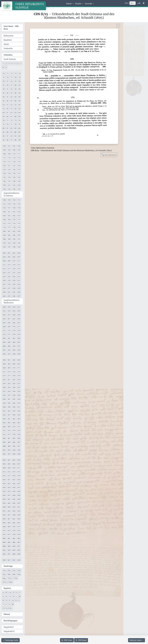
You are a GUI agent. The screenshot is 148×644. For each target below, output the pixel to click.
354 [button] (14, 411)
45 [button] (4, 101)
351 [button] (19, 407)
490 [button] (14, 546)
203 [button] (19, 253)
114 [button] (14, 158)
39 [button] (19, 93)
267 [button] (19, 323)
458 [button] (14, 515)
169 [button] (9, 220)
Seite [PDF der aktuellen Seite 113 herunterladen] (67, 640)
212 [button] (4, 265)
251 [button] (19, 307)
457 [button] (9, 515)
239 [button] (19, 288)
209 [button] (9, 261)
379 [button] (19, 434)
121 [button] (9, 166)
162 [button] (14, 212)
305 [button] (9, 364)
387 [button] (19, 442)
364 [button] (4, 423)
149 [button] (9, 200)
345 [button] (9, 403)
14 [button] (19, 73)
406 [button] (14, 464)
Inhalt (6, 44)
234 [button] (14, 284)
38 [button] (15, 93)
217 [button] (9, 269)
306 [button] (14, 364)
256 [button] (4, 315)
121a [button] (9, 578)
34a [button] (9, 574)
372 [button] (4, 431)
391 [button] (19, 446)
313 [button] (9, 372)
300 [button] (4, 360)
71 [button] (8, 120)
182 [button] (14, 231)
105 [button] (9, 150)
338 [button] (14, 395)
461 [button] (9, 519)
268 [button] (4, 327)
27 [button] (11, 85)
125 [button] (9, 169)
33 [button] (15, 89)
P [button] (10, 600)
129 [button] (9, 173)
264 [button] (4, 323)
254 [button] (14, 311)
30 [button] (4, 89)
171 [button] (19, 220)
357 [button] (9, 415)
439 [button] (19, 495)
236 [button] (4, 288)
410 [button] (14, 468)
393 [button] (9, 450)
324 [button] (4, 384)
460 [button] (4, 519)
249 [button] (9, 307)
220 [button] (4, 273)
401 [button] (9, 460)
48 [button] (15, 101)
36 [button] (8, 93)
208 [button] (4, 261)
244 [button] (4, 296)
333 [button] (9, 391)
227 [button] (19, 276)
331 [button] (19, 387)
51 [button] (8, 105)
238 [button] (14, 288)
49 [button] (19, 101)
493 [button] (9, 550)
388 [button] (4, 446)
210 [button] (14, 261)
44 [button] (19, 97)
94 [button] (19, 136)
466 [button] (14, 523)
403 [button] (19, 460)
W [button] (13, 604)
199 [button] (19, 247)
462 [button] (14, 519)
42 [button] (11, 97)
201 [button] (9, 253)
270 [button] (14, 327)
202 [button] (14, 253)
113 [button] (9, 158)
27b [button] (19, 570)
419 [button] (19, 476)
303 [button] (19, 360)
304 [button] (4, 364)
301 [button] (9, 360)
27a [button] (14, 570)
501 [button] (9, 560)
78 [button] (15, 124)
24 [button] (19, 81)
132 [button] (4, 177)
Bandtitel (8, 40)
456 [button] (4, 515)
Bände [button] (69, 4)
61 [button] (8, 113)
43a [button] (19, 574)
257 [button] (9, 315)
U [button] (6, 604)
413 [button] (9, 472)
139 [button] (19, 181)
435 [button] (19, 491)
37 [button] (11, 93)
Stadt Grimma (10, 59)
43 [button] (15, 97)
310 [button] (14, 368)
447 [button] (19, 503)
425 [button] (9, 484)
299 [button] (19, 354)
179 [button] (19, 227)
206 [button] (14, 257)
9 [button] (6, 67)
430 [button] (14, 487)
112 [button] (4, 158)
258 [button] (14, 315)
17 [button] (11, 77)
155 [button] (19, 204)
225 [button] (9, 276)
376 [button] (4, 434)
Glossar (7, 614)
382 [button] (14, 438)
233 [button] (9, 284)
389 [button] (9, 446)
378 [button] (14, 434)
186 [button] (14, 235)
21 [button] (8, 81)
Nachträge (8, 566)
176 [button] (4, 227)
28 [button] (15, 85)
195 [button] (19, 243)
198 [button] (14, 247)
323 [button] (19, 380)
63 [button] (15, 113)
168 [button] (4, 220)
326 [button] (14, 384)
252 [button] (4, 311)
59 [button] (19, 109)
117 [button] (9, 162)
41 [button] (8, 97)
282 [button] (14, 338)
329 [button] (9, 387)
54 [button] (19, 105)
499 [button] (19, 554)
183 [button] (19, 231)
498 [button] (14, 554)
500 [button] (4, 560)
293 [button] (9, 350)
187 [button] (19, 235)
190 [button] (14, 239)
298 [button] (14, 354)
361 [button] (9, 419)
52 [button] (11, 105)
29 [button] (19, 85)
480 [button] (4, 538)
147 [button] (19, 189)
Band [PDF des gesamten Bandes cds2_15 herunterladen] (81, 640)
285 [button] (9, 342)
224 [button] (4, 276)
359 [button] (19, 415)
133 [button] (9, 177)
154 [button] (14, 204)
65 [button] (4, 116)
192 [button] (4, 243)
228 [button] (4, 280)
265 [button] (9, 323)
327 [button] (19, 384)
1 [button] (3, 63)
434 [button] (14, 491)
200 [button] (4, 253)
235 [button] (19, 284)
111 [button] (19, 154)
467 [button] (19, 523)
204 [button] (4, 257)
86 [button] (8, 132)
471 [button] (19, 527)
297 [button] (9, 354)
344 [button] (4, 403)
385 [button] (9, 442)
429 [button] (9, 487)
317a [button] (5, 582)
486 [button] (14, 542)
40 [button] (4, 97)
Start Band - (11, 28)
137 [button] (9, 181)
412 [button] (4, 472)
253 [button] (9, 311)
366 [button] (14, 423)
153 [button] (9, 204)
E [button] (17, 593)
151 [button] (19, 200)
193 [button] (9, 243)
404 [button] (4, 464)
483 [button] (19, 538)
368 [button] (4, 427)
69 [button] (19, 116)
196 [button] (4, 247)
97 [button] (11, 140)
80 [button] (4, 128)
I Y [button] (10, 596)
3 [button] (9, 63)
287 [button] (19, 342)
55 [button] (4, 109)
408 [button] (4, 468)
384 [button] (4, 442)
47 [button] (11, 101)
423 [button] (19, 480)
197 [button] (9, 247)
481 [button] (9, 538)
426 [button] (14, 484)
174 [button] (14, 223)
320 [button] (4, 380)
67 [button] (11, 116)
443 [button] (19, 499)
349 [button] (9, 407)
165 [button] (9, 216)
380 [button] (4, 438)
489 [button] (9, 546)
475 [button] (19, 531)
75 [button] (4, 124)
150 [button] (14, 200)
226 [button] (14, 276)
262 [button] (14, 319)
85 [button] (4, 132)
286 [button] (14, 342)
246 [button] (14, 296)
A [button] (3, 593)
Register (7, 588)
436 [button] (4, 495)
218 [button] (14, 269)
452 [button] (4, 511)
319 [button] (19, 376)
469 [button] (9, 527)
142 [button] (14, 185)
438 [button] (14, 495)
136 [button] (4, 181)
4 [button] (12, 63)
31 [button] (8, 89)
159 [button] (19, 208)
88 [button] (15, 132)
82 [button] (11, 128)
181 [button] (9, 231)
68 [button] (15, 116)
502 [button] (14, 560)
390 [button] (14, 446)
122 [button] (14, 166)
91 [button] (8, 136)
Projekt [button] (79, 4)
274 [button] (14, 330)
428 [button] (4, 487)
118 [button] (14, 162)
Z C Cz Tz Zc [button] (7, 608)
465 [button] (9, 523)
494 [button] (14, 550)
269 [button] (9, 327)
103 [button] (19, 146)
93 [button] (15, 136)
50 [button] (4, 105)
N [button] (3, 600)
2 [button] (6, 63)
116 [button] (4, 162)
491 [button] (19, 546)
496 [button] (4, 554)
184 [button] (4, 235)
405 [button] (9, 464)
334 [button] (14, 391)
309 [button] (9, 368)
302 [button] (14, 360)
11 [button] (8, 73)
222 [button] (14, 273)
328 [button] (4, 387)
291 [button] (19, 346)
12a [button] (4, 570)
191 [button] (19, 239)
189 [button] (9, 239)
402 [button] (14, 460)
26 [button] (8, 85)
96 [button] (8, 140)
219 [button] (19, 269)
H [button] (7, 596)
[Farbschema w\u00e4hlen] (144, 3)
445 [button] (9, 503)
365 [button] (9, 423)
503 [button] (19, 560)
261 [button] (9, 319)
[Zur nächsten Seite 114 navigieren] (137, 640)
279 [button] (19, 334)
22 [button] (11, 81)
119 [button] (19, 162)
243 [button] (19, 292)
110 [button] (14, 154)
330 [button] (14, 387)
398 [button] (14, 454)
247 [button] (19, 296)
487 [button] (19, 542)
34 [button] (19, 89)
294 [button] (14, 350)
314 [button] (14, 372)
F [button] (20, 593)
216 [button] (4, 269)
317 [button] (9, 376)
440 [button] (4, 499)
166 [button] (14, 216)
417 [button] (9, 476)
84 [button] (19, 128)
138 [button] (14, 181)
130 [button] (14, 173)
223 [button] (19, 273)
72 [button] (11, 120)
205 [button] (9, 257)
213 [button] (9, 265)
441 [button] (9, 499)
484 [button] (4, 542)
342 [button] (14, 399)
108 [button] (4, 154)
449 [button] (9, 507)
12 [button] (11, 73)
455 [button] (19, 511)
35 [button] (4, 93)
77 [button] (11, 124)
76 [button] (8, 124)
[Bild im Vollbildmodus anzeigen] (118, 26)
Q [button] (13, 600)
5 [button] (15, 63)
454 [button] (14, 511)
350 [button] (14, 407)
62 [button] (11, 113)
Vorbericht (8, 48)
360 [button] (4, 419)
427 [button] (19, 484)
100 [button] (4, 146)
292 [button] (4, 350)
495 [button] (19, 550)
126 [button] (14, 169)
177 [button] (9, 227)
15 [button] (4, 77)
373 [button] (9, 431)
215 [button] (19, 265)
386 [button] (14, 442)
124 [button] (4, 169)
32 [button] (11, 89)
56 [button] (8, 109)
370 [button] (14, 427)
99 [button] (19, 140)
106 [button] (14, 150)
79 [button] (19, 124)
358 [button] (14, 415)
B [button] (6, 593)
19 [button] (19, 77)
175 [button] (19, 223)
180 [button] (4, 231)
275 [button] (19, 330)
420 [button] (4, 480)
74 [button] (19, 120)
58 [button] (15, 109)
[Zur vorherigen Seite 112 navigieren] (11, 640)
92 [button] (11, 136)
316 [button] (4, 376)
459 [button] (19, 515)
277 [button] (9, 334)
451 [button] (19, 507)
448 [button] (4, 507)
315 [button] (19, 372)
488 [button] (4, 546)
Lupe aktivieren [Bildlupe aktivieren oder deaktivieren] (109, 155)
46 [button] (8, 101)
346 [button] (14, 403)
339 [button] (19, 395)
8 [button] (3, 67)
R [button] (16, 600)
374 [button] (14, 431)
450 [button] (14, 507)
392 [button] (4, 450)
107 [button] (19, 150)
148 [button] (4, 200)
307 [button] (19, 364)
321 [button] (9, 380)
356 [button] (4, 415)
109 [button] (9, 154)
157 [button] (9, 208)
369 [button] (9, 427)
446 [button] (14, 503)
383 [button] (19, 438)
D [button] (14, 593)
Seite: (127, 3)
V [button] (9, 604)
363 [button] (19, 419)
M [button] (20, 596)
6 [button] (18, 63)
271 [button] (19, 327)
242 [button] (14, 292)
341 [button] (9, 399)
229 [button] (9, 280)
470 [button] (14, 527)
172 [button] (4, 223)
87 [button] (11, 132)
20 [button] (4, 81)
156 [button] (4, 208)
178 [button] (14, 227)
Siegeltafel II (9, 631)
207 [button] (19, 257)
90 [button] (4, 136)
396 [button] (4, 454)
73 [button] (15, 120)
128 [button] (4, 173)
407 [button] (19, 464)
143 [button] (19, 185)
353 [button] (9, 411)
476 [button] (4, 534)
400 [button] (4, 460)
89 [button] (19, 132)
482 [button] (14, 538)
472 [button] (4, 531)
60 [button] (4, 113)
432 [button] (4, 491)
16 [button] (8, 77)
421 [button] (9, 480)
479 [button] (19, 534)
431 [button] (19, 487)
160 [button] (4, 212)
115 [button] (19, 158)
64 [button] (19, 113)
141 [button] (9, 185)
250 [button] (14, 307)
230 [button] (14, 280)
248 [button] (4, 307)
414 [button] (14, 472)
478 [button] (14, 534)
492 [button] (4, 550)
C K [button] (10, 593)
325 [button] (9, 384)
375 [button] (19, 431)
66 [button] (8, 116)
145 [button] (9, 189)
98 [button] (15, 140)
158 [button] (14, 208)
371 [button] (19, 427)
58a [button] (4, 578)
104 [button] (4, 150)
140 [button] (4, 185)
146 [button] (14, 189)
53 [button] (15, 105)
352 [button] (4, 411)
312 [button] (4, 372)
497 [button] (9, 554)
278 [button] (14, 334)
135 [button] (19, 177)
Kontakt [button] (89, 4)
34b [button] (14, 574)
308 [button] (4, 368)
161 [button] (9, 212)
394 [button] (14, 450)
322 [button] (14, 380)
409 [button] (9, 468)
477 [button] (9, 534)
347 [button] (19, 403)
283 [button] (19, 338)
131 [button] (19, 173)
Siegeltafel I (9, 627)
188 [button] (4, 239)
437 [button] (9, 495)
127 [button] (19, 169)
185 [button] (9, 235)
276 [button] (4, 334)
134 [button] (14, 177)
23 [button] (15, 81)
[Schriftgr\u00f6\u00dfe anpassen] (139, 3)
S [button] (19, 600)
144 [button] (4, 189)
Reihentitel (8, 36)
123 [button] (19, 166)
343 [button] (19, 399)
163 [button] (19, 212)
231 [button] (19, 280)
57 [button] (11, 109)
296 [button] (4, 354)
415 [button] (19, 472)
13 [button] (15, 73)
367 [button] (19, 423)
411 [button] (19, 468)
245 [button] (9, 296)
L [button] (16, 596)
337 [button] (9, 395)
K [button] (14, 596)
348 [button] (4, 407)
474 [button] (14, 531)
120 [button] (4, 166)
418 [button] (14, 476)
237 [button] (9, 288)
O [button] (7, 600)
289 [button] (9, 346)
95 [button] (4, 140)
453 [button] (9, 511)
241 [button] (9, 292)
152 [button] (4, 204)
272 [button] (4, 330)
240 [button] (4, 292)
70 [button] (4, 120)
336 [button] (4, 395)
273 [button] (9, 330)
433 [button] (9, 491)
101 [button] (9, 146)
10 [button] (4, 73)
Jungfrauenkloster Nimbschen (11, 301)
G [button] (3, 596)
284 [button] (4, 342)
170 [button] (14, 220)
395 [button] (19, 450)
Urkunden (8, 55)
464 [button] (4, 523)
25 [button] (4, 85)
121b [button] (15, 578)
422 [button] (14, 480)
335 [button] (19, 391)
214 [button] (14, 265)
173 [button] (9, 223)
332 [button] (4, 391)
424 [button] (4, 484)
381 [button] (9, 438)
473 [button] (9, 531)
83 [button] (15, 128)
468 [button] (4, 527)
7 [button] (21, 63)
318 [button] (14, 376)
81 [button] (8, 128)
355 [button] (19, 411)
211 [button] (19, 261)
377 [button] (9, 434)
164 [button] (4, 216)
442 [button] (14, 499)
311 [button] (19, 368)
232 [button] (4, 284)
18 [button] (15, 77)
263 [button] (19, 319)
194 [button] (14, 243)
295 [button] (19, 350)
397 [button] (9, 454)
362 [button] (14, 419)
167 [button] (19, 216)
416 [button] (4, 476)
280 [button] (4, 338)
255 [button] (19, 311)
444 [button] (4, 503)
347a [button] (10, 582)
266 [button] (14, 323)
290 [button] (14, 346)
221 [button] (9, 273)
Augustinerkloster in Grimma (11, 194)
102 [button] (14, 146)
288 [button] (4, 346)
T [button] (3, 604)
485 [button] (9, 542)
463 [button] (19, 519)
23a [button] (9, 570)
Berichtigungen (11, 621)
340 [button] (4, 399)
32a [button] (4, 574)
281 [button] (9, 338)
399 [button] (19, 454)
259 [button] (19, 315)
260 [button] (4, 319)
